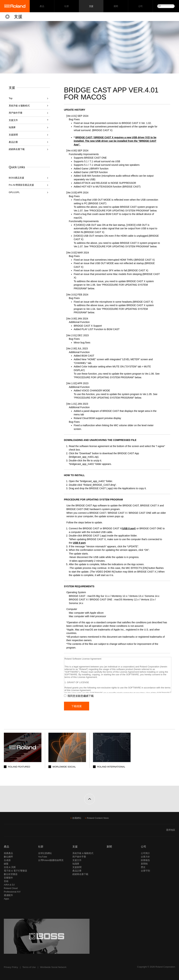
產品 (6, 847)
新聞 (116, 6)
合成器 (7, 860)
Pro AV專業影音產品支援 (21, 185)
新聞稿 (144, 864)
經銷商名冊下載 (17, 149)
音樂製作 (8, 878)
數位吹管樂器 (11, 874)
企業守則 (145, 871)
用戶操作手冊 (16, 113)
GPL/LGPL (14, 192)
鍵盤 (6, 864)
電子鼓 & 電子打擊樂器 (15, 871)
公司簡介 (145, 853)
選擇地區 (171, 830)
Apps (6, 899)
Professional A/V (12, 892)
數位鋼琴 (8, 857)
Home (7, 17)
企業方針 (145, 857)
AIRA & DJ (9, 885)
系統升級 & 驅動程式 (19, 106)
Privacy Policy (11, 967)
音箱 (6, 881)
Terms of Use (29, 967)
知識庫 (12, 127)
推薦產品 (8, 853)
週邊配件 (8, 895)
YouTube (43, 857)
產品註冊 (13, 142)
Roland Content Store (98, 818)
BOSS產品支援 (16, 178)
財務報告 (145, 860)
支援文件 (77, 860)
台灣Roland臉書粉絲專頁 (51, 860)
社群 (67, 6)
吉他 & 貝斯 (10, 867)
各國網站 (77, 818)
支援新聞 (13, 135)
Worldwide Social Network (53, 967)
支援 (91, 6)
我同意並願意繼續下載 (81, 696)
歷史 (143, 867)
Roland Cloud (11, 888)
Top (11, 98)
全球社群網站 (45, 853)
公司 (140, 6)
